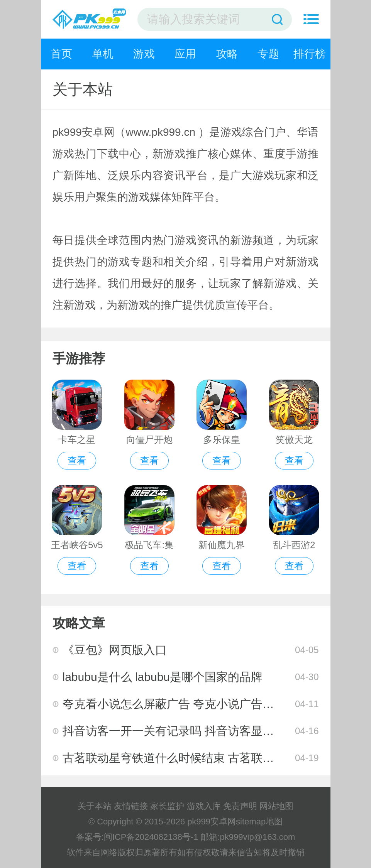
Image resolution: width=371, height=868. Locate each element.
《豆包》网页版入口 (115, 650)
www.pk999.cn (160, 132)
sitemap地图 (259, 822)
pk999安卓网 (212, 822)
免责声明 (240, 806)
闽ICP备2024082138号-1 (151, 837)
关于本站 (95, 806)
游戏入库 (204, 806)
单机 (103, 54)
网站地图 (276, 806)
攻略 (227, 54)
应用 (185, 54)
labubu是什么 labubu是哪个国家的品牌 (163, 677)
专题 (268, 54)
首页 (61, 54)
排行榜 (310, 54)
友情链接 (131, 806)
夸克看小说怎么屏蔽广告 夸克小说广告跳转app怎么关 (201, 704)
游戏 (144, 54)
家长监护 (167, 806)
